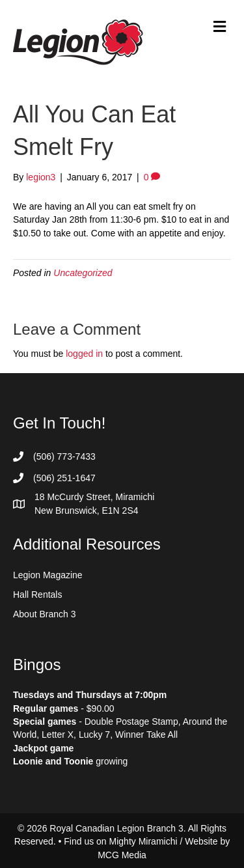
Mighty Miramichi (143, 841)
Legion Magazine (48, 575)
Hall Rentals (37, 595)
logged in (84, 354)
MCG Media (122, 855)
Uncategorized (83, 273)
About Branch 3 (45, 614)
